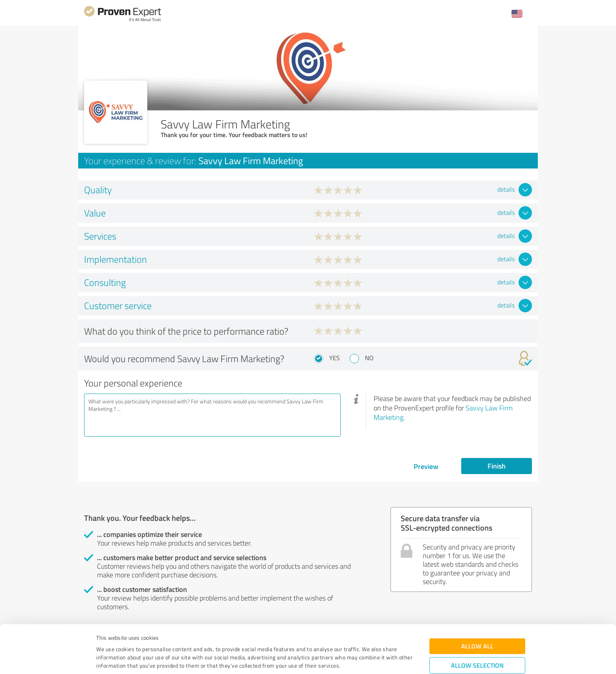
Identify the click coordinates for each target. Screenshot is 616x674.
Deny (478, 645)
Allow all (477, 601)
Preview (426, 466)
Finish (497, 466)
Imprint (105, 637)
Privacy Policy (136, 637)
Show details (357, 659)
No (369, 358)
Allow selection (477, 620)
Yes (335, 358)
